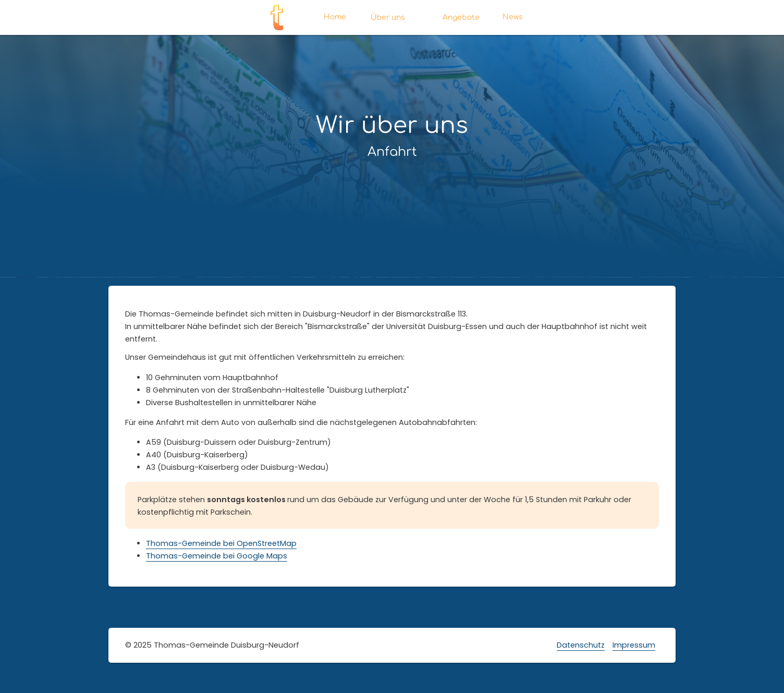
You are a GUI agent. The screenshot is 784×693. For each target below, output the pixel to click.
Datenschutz (581, 645)
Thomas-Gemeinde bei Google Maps (217, 556)
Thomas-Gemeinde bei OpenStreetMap (221, 543)
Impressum (634, 645)
